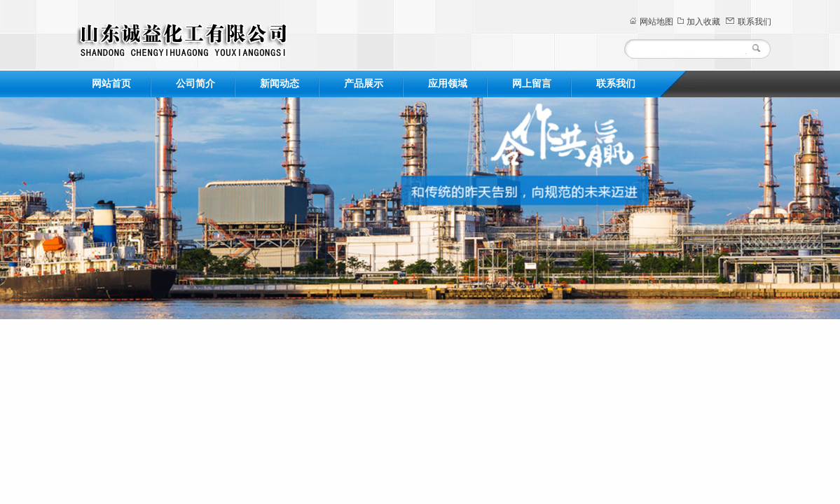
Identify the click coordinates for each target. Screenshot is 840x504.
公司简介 (195, 84)
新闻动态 (280, 84)
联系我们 (755, 22)
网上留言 (532, 84)
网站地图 (656, 22)
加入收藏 (703, 22)
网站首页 (111, 84)
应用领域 (448, 84)
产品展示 (364, 84)
